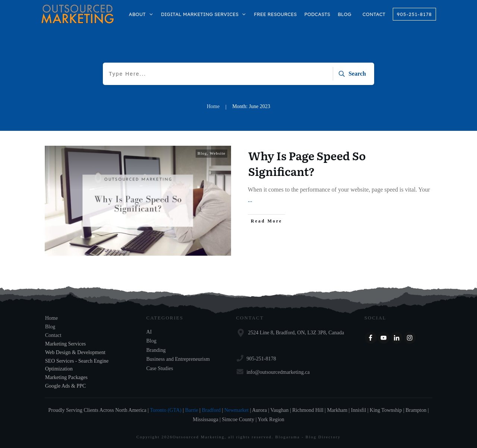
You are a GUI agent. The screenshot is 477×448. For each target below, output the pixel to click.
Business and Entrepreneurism (178, 359)
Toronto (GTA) (166, 410)
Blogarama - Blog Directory (308, 437)
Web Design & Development (75, 352)
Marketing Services (65, 344)
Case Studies (160, 368)
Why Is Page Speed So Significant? (307, 163)
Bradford (211, 410)
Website (218, 153)
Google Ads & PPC (65, 386)
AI (149, 332)
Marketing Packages (66, 377)
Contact (53, 335)
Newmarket (236, 410)
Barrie (192, 410)
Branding (156, 350)
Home (51, 318)
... (250, 200)
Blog (202, 153)
